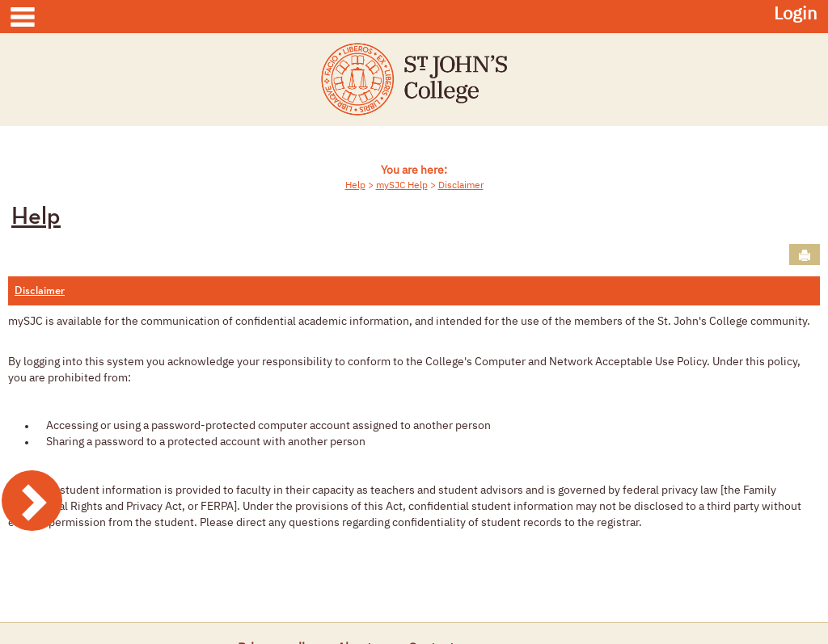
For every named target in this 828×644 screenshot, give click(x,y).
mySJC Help (402, 186)
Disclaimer (461, 186)
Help (355, 186)
